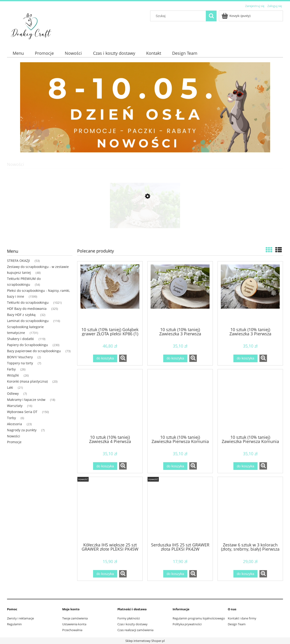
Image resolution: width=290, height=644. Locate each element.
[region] (145, 107)
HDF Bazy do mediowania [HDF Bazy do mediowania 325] (27, 309)
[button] (123, 358)
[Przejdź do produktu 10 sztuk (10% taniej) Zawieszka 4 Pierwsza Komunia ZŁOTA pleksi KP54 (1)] (110, 402)
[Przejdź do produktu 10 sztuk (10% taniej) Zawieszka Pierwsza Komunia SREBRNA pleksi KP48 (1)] (180, 402)
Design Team (237, 624)
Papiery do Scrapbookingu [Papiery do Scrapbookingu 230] (27, 345)
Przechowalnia (72, 630)
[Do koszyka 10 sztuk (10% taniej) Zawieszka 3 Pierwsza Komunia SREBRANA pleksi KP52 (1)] (175, 358)
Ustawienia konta (74, 624)
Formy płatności (129, 618)
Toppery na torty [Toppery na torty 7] (20, 363)
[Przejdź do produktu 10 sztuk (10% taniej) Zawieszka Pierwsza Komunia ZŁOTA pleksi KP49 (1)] (250, 402)
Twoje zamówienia (75, 618)
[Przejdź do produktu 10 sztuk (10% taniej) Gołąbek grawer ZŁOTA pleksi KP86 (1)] (110, 294)
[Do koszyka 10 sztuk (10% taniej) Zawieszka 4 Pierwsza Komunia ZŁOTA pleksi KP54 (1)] (105, 466)
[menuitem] (18, 53)
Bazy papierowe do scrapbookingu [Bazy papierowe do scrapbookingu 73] (34, 351)
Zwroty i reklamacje (20, 618)
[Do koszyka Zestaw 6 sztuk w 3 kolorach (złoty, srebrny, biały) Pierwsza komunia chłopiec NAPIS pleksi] (245, 574)
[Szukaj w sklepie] (179, 16)
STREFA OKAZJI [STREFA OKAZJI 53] (18, 261)
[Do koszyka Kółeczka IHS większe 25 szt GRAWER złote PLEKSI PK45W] (105, 574)
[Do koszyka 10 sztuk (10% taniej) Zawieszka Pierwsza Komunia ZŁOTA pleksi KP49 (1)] (245, 466)
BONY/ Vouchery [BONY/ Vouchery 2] (20, 357)
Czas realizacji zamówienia (135, 630)
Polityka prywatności (187, 624)
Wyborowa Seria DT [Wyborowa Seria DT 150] (22, 412)
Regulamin (14, 624)
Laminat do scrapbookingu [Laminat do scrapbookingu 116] (28, 321)
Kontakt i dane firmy (242, 618)
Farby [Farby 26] (11, 369)
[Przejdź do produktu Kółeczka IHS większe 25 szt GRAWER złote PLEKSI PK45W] (110, 509)
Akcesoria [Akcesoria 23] (14, 424)
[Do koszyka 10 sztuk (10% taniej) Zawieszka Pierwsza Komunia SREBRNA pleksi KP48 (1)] (175, 466)
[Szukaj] (211, 16)
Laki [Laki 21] (10, 387)
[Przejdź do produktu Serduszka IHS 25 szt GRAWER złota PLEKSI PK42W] (180, 509)
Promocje (14, 442)
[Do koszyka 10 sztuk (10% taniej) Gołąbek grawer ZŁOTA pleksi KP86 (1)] (105, 358)
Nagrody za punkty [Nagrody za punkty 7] (22, 430)
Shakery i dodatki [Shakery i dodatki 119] (20, 339)
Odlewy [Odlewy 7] (13, 393)
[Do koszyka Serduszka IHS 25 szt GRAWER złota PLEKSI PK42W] (175, 574)
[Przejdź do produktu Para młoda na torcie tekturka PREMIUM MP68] (145, 218)
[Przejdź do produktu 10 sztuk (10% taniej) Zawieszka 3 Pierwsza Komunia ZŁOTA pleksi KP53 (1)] (250, 294)
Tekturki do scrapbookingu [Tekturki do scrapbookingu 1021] (28, 302)
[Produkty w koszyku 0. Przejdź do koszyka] (236, 16)
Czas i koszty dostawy (132, 624)
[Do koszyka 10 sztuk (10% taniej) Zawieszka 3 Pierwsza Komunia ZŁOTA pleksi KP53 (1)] (245, 358)
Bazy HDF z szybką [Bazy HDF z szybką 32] (21, 315)
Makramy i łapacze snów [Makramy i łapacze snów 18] (26, 400)
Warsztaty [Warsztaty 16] (15, 406)
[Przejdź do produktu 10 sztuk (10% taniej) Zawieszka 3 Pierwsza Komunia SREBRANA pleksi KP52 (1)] (180, 294)
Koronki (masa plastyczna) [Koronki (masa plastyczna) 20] (27, 381)
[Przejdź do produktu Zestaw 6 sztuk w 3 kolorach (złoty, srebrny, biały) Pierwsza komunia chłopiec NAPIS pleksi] (250, 509)
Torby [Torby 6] (11, 418)
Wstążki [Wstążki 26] (13, 375)
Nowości (14, 436)
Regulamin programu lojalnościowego (199, 618)
